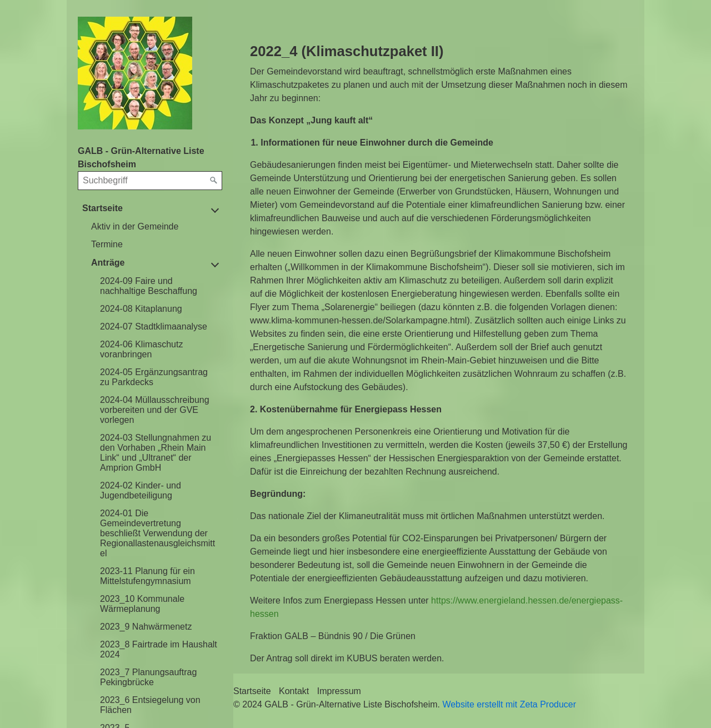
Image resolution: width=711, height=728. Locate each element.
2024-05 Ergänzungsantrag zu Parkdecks (154, 377)
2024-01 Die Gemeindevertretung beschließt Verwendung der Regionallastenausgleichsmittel (157, 533)
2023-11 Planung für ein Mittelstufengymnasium (147, 576)
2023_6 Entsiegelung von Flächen (150, 705)
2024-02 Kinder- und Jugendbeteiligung (141, 490)
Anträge (108, 263)
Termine (107, 244)
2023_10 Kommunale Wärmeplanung (142, 604)
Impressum (339, 691)
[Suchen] (214, 181)
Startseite (102, 208)
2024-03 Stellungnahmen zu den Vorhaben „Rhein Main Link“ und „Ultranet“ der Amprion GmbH (156, 453)
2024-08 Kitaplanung (141, 309)
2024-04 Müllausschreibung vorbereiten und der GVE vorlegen (155, 410)
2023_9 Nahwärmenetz (146, 627)
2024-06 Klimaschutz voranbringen (141, 349)
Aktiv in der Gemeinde (135, 226)
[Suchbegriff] (150, 181)
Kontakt (294, 691)
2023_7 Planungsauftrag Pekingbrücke (148, 677)
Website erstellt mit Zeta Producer (509, 704)
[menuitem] (154, 227)
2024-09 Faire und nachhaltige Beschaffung (149, 286)
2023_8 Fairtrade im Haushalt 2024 (159, 649)
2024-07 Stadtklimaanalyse (154, 326)
